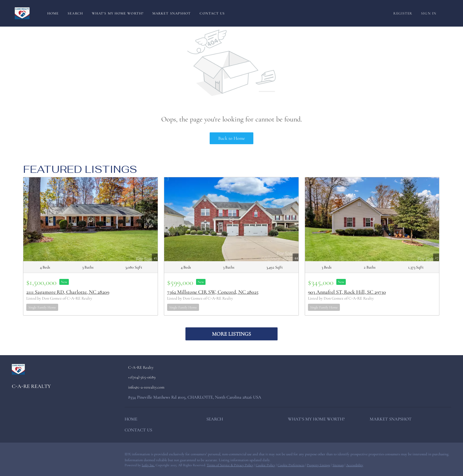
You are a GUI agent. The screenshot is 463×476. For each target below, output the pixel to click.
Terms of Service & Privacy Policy (230, 465)
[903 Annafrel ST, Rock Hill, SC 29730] (372, 219)
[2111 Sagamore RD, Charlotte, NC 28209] (91, 219)
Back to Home (232, 138)
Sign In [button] (429, 13)
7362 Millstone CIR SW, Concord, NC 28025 (213, 292)
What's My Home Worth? (118, 13)
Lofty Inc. (148, 465)
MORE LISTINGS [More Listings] (231, 334)
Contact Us (212, 13)
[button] (132, 420)
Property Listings (318, 465)
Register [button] (403, 13)
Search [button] (75, 13)
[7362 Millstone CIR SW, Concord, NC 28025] (231, 219)
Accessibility (355, 465)
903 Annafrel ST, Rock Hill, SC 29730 (347, 292)
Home (53, 13)
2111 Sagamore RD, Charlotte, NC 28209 (68, 292)
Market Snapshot (172, 13)
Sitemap (338, 465)
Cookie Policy (265, 465)
